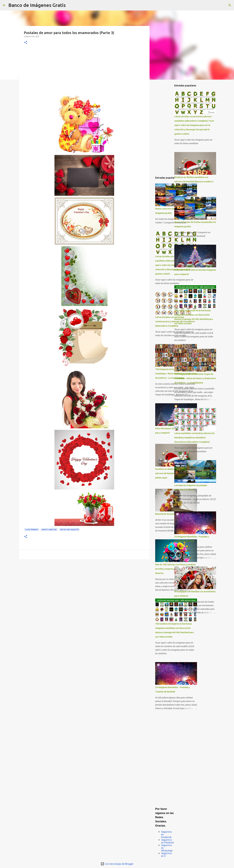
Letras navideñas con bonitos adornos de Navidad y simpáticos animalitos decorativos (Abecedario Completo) (194, 438)
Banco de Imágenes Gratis (37, 5)
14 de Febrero (32, 530)
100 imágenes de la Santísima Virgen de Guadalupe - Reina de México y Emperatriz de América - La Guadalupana (195, 378)
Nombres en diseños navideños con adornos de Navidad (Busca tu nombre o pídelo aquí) (194, 182)
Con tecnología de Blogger (117, 864)
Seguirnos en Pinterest (168, 841)
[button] (26, 43)
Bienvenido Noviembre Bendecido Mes (174, 514)
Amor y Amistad (49, 530)
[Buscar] (70, 5)
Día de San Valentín (69, 530)
